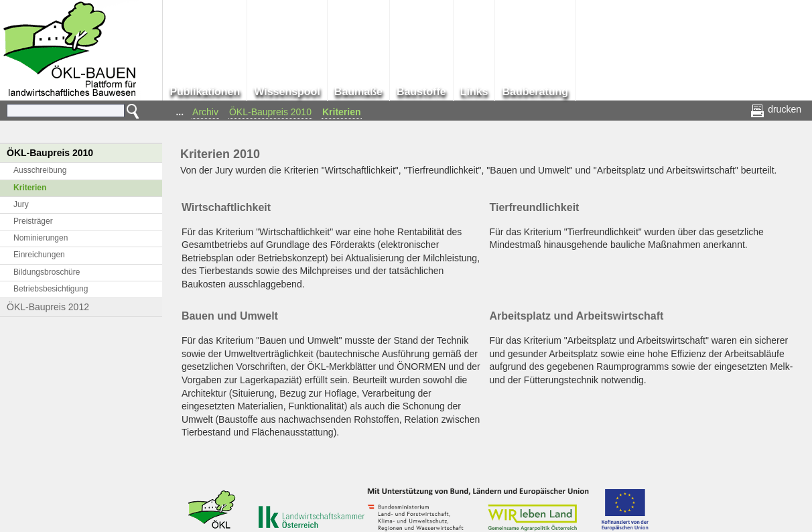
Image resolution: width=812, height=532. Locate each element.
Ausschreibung (40, 170)
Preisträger (33, 221)
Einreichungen (39, 255)
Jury (21, 204)
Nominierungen (41, 238)
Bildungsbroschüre (47, 272)
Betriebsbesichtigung (51, 289)
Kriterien (342, 112)
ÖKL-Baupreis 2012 (48, 307)
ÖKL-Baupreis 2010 (270, 112)
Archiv (205, 112)
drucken (777, 109)
